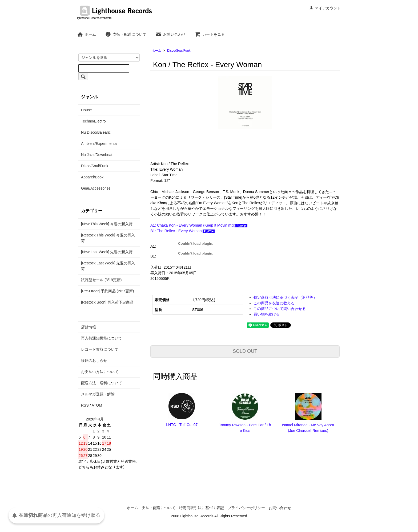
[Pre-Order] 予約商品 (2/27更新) (107, 291)
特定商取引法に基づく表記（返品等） (285, 297)
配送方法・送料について (102, 383)
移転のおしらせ (94, 361)
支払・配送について (126, 34)
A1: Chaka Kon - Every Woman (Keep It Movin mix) (199, 225)
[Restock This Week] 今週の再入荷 (108, 238)
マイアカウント (325, 8)
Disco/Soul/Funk (179, 51)
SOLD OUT (245, 351)
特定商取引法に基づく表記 (202, 508)
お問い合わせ (170, 34)
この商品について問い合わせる (280, 309)
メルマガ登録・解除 (98, 394)
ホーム (87, 34)
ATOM (97, 405)
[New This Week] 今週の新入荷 (107, 224)
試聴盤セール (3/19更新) (101, 280)
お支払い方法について (100, 372)
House (86, 110)
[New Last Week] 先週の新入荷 (107, 252)
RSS (85, 405)
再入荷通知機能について (102, 338)
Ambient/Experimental (99, 144)
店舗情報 (89, 327)
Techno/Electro (93, 121)
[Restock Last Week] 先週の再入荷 (108, 266)
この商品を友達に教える (274, 303)
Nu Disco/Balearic (96, 132)
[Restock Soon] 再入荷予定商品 (107, 302)
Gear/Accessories (96, 188)
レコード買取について (100, 349)
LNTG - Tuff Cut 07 (182, 425)
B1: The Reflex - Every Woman (182, 231)
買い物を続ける (267, 314)
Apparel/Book (92, 177)
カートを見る (210, 34)
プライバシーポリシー (246, 508)
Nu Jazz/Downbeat (97, 155)
